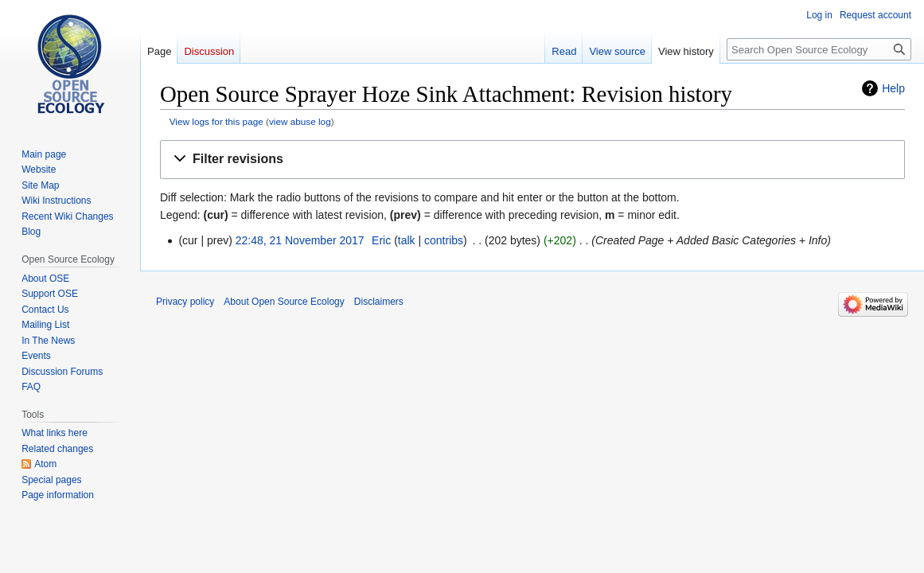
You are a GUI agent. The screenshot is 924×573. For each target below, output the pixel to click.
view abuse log (300, 121)
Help (893, 88)
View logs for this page (216, 121)
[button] (532, 160)
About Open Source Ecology (284, 302)
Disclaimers (379, 302)
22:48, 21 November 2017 (300, 240)
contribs (444, 240)
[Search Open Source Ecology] (819, 49)
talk (407, 240)
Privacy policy (185, 302)
